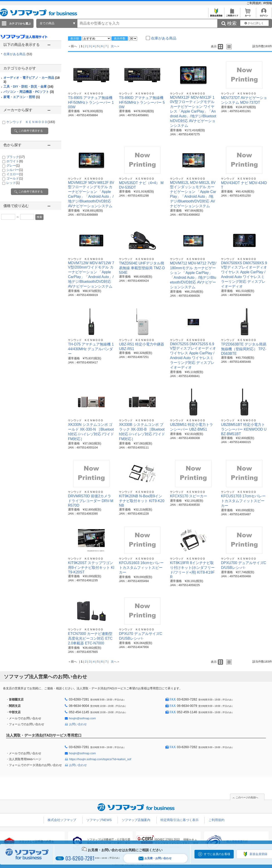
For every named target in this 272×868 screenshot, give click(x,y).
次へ (114, 46)
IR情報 (268, 3)
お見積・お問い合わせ (155, 858)
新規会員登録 (216, 14)
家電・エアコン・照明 (22, 97)
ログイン (264, 14)
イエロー (15, 174)
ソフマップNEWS (99, 820)
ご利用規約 (254, 3)
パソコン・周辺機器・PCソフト (29, 92)
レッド (13, 183)
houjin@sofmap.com (82, 718)
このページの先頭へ (247, 797)
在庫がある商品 (18, 54)
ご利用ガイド (232, 14)
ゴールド (15, 178)
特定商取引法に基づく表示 (180, 820)
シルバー (15, 170)
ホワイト (15, 161)
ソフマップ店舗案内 (136, 820)
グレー (13, 165)
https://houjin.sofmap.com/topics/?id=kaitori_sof (100, 759)
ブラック (16, 157)
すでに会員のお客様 (217, 854)
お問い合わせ (78, 724)
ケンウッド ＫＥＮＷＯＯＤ (31, 122)
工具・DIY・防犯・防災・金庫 (28, 86)
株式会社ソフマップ (62, 820)
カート (248, 14)
